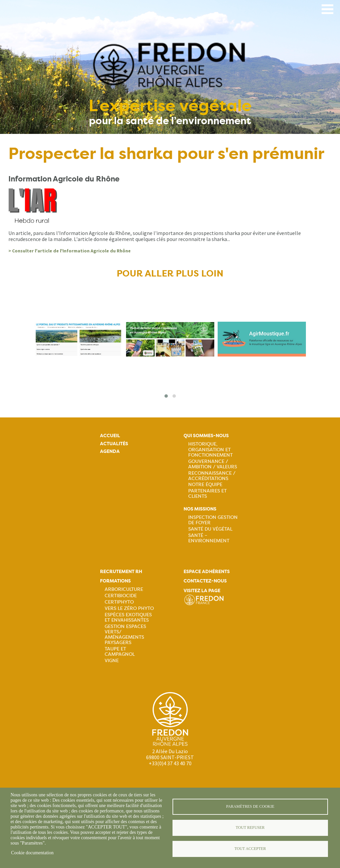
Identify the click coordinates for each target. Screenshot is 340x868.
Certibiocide (121, 596)
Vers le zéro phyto (129, 608)
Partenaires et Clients (207, 493)
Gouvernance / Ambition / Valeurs (213, 464)
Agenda (110, 451)
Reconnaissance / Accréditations (212, 476)
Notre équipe (205, 484)
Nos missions (200, 509)
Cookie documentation (32, 853)
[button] (166, 396)
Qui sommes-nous (206, 436)
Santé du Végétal (210, 529)
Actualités (114, 444)
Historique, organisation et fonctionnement (210, 449)
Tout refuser (250, 827)
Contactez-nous (205, 581)
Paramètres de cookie (250, 806)
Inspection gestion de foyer (213, 520)
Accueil (110, 436)
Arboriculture (124, 589)
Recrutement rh (121, 572)
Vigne (112, 660)
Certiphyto (119, 602)
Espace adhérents (207, 572)
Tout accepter (250, 849)
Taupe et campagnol (120, 651)
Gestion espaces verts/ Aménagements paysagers (125, 634)
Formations (115, 581)
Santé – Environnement (209, 538)
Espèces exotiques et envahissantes (128, 617)
